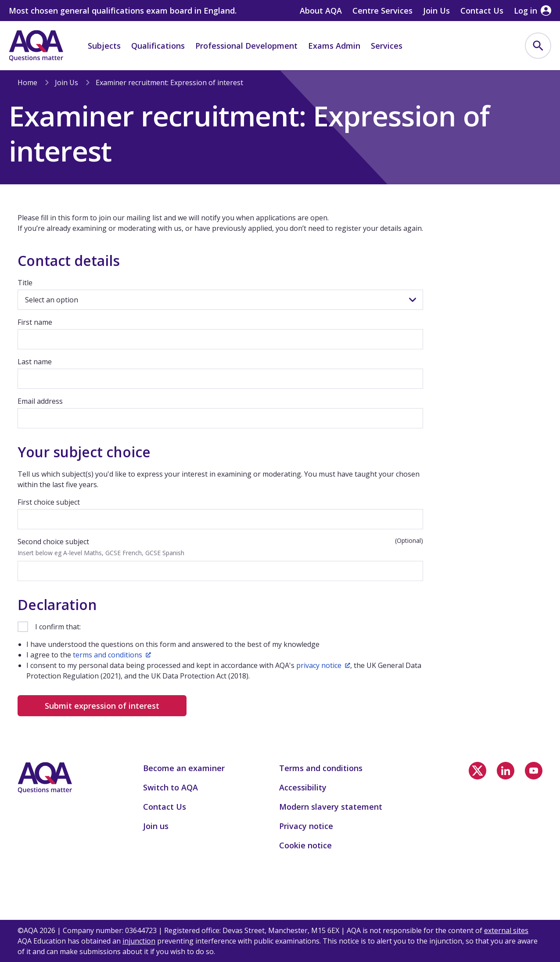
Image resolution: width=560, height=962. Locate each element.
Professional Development (246, 46)
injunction (139, 941)
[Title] (220, 300)
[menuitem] (538, 46)
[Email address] (220, 418)
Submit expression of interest (102, 706)
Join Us (66, 83)
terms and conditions (112, 655)
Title (25, 283)
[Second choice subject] (220, 571)
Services (387, 46)
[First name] (220, 339)
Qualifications (158, 46)
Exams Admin (334, 46)
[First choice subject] (220, 519)
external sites (506, 930)
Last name (35, 362)
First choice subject (49, 502)
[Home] (36, 46)
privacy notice (323, 665)
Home (27, 83)
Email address (40, 401)
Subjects (104, 46)
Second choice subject (53, 542)
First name (35, 322)
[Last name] (220, 379)
